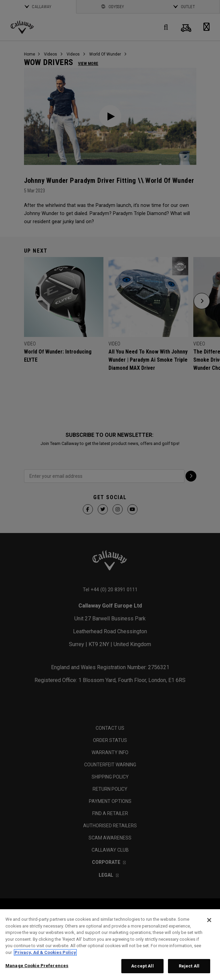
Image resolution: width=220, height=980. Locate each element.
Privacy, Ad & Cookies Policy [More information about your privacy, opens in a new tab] (45, 952)
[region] (110, 945)
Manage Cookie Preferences (37, 966)
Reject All (189, 966)
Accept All (142, 966)
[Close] (209, 920)
